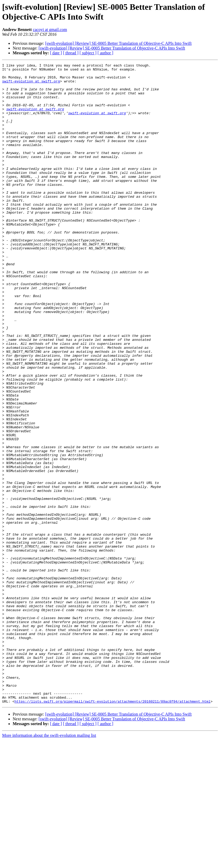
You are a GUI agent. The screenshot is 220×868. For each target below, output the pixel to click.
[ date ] (56, 53)
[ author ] (106, 53)
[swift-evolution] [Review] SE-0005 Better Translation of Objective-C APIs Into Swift (118, 43)
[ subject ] (88, 53)
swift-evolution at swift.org (31, 85)
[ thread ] (71, 53)
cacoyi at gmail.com (50, 30)
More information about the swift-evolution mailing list (49, 863)
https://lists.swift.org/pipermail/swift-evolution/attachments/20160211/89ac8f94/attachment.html (113, 829)
